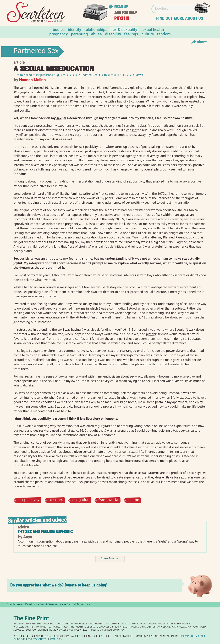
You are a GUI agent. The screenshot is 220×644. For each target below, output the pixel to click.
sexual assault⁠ (92, 126)
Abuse (96, 34)
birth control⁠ (155, 97)
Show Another (110, 559)
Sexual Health (152, 29)
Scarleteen (14, 605)
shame (133, 500)
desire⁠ (159, 477)
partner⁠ (96, 397)
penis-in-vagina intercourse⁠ (120, 275)
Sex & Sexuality (124, 29)
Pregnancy (59, 34)
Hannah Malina (32, 80)
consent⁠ (132, 130)
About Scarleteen (38, 639)
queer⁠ (97, 351)
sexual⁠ (61, 118)
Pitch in (122, 18)
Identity (75, 29)
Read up (121, 7)
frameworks (109, 500)
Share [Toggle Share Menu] (199, 42)
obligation (81, 500)
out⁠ (27, 147)
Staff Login (56, 639)
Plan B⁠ (27, 101)
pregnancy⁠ (86, 92)
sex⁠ (133, 92)
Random (164, 34)
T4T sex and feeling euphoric (45, 532)
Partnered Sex (36, 52)
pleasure (56, 500)
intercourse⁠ (133, 461)
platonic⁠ (152, 334)
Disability (113, 34)
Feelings (131, 34)
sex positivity (29, 500)
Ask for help (125, 13)
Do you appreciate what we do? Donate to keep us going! (59, 585)
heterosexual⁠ (91, 275)
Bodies (59, 29)
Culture (148, 34)
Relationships (96, 29)
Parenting (79, 34)
